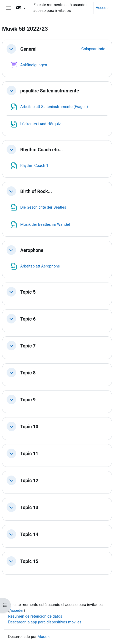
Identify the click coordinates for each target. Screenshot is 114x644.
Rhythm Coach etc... (42, 150)
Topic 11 (29, 453)
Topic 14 (29, 534)
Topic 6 (28, 319)
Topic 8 (28, 373)
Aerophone (32, 250)
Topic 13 (29, 507)
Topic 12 (29, 480)
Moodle (44, 637)
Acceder (103, 8)
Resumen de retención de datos (35, 616)
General (28, 49)
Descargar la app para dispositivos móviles (45, 622)
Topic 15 (29, 561)
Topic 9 (28, 400)
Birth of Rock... (36, 191)
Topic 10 (29, 427)
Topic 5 (28, 292)
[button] (21, 8)
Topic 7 (28, 346)
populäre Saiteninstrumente (50, 91)
